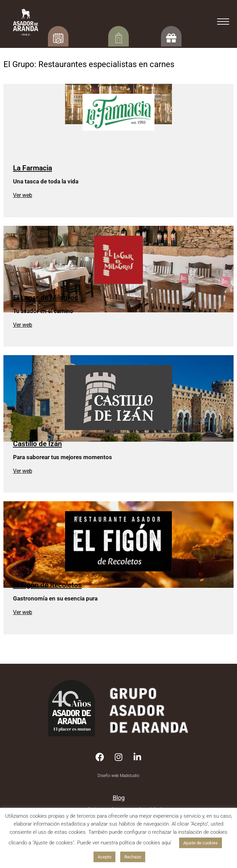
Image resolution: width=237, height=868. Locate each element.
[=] (223, 23)
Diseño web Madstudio (118, 776)
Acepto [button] (104, 857)
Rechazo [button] (133, 857)
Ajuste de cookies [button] (201, 843)
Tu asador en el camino (43, 311)
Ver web (23, 195)
